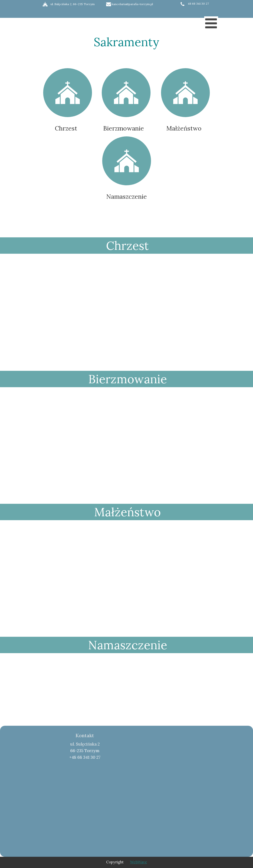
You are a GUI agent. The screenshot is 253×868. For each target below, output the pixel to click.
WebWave (139, 862)
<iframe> (177, 772)
